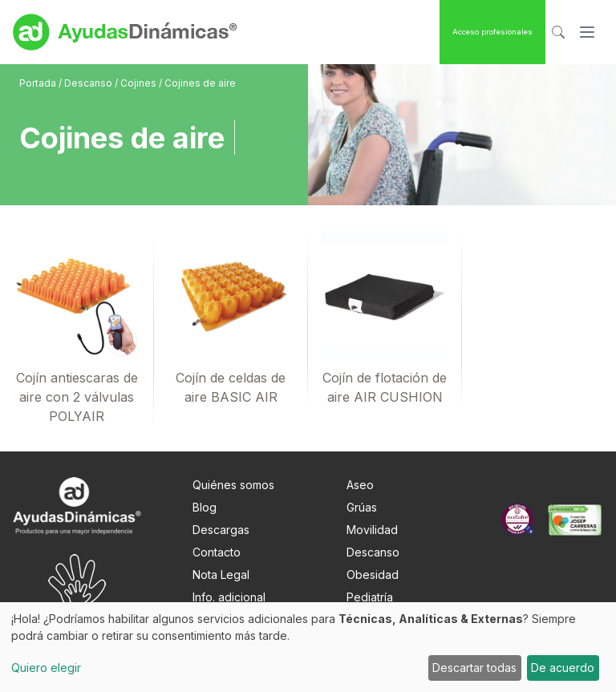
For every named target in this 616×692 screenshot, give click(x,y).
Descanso (89, 83)
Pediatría (370, 597)
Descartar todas (474, 668)
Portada (39, 83)
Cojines (140, 83)
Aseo (360, 485)
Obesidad (373, 575)
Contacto (217, 552)
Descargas (221, 530)
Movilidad (372, 530)
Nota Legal (221, 575)
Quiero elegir (46, 668)
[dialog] (308, 647)
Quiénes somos (233, 485)
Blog (205, 507)
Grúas (362, 507)
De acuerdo (563, 668)
